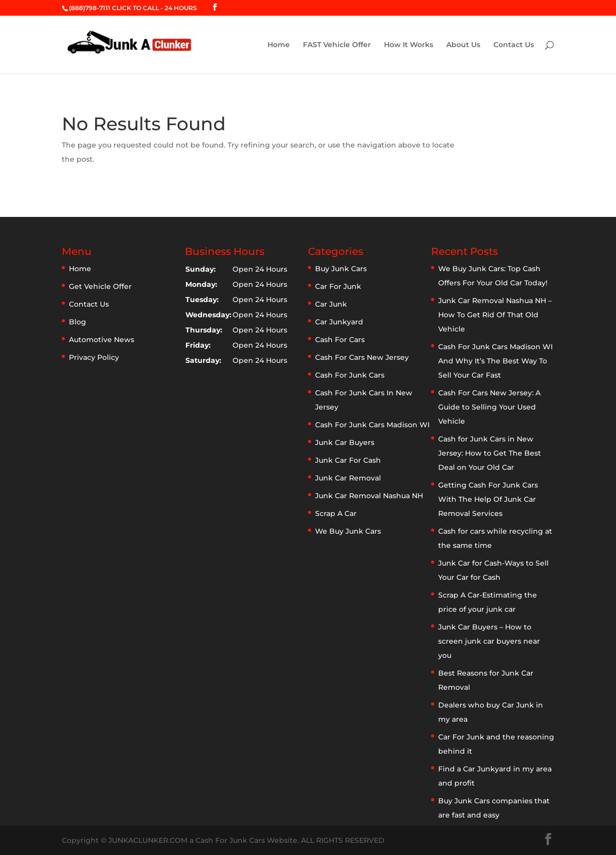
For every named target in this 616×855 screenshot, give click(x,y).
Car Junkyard (339, 322)
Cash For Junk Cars (350, 375)
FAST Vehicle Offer (337, 45)
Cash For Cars (340, 340)
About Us (463, 45)
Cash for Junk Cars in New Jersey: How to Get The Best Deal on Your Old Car (490, 453)
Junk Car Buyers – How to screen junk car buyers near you (489, 641)
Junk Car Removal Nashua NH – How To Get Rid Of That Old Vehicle (495, 315)
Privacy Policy (94, 357)
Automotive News (102, 340)
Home (279, 45)
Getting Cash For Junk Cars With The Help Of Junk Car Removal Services (488, 499)
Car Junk (331, 304)
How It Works (409, 45)
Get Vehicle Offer (100, 286)
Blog (78, 322)
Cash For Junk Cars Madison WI (372, 425)
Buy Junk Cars (341, 269)
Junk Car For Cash (348, 460)
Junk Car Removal (348, 478)
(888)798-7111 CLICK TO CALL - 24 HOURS (133, 8)
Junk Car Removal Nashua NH (369, 496)
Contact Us (514, 45)
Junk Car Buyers (345, 442)
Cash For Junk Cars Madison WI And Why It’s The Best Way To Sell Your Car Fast (495, 361)
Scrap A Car (336, 513)
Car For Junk (338, 286)
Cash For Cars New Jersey (362, 357)
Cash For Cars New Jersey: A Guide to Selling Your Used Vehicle (489, 407)
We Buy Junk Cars (348, 531)
